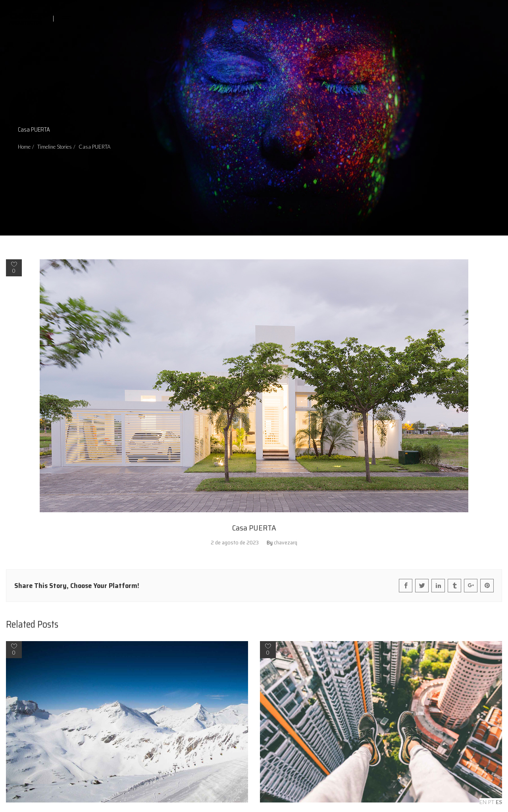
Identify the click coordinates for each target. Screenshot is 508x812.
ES (499, 802)
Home (24, 147)
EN (483, 802)
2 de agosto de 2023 (235, 542)
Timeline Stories (55, 147)
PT (491, 802)
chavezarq (286, 542)
